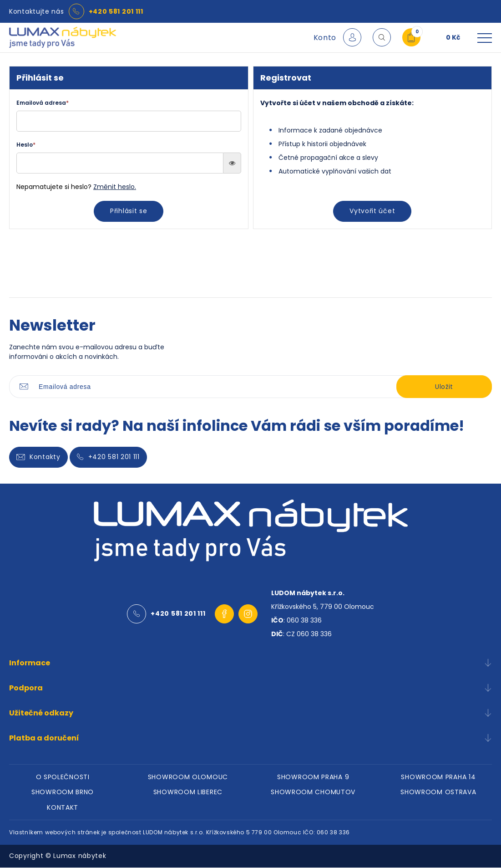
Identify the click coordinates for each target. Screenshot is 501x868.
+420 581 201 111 (116, 11)
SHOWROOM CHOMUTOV (313, 792)
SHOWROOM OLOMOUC (188, 777)
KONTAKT (63, 808)
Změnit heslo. (115, 187)
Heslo (26, 145)
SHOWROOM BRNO (63, 792)
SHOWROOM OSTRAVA (438, 792)
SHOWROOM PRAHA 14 (438, 777)
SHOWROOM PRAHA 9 (313, 777)
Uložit (444, 387)
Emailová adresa (43, 103)
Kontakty (38, 457)
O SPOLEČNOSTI (63, 777)
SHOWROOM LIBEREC (188, 792)
